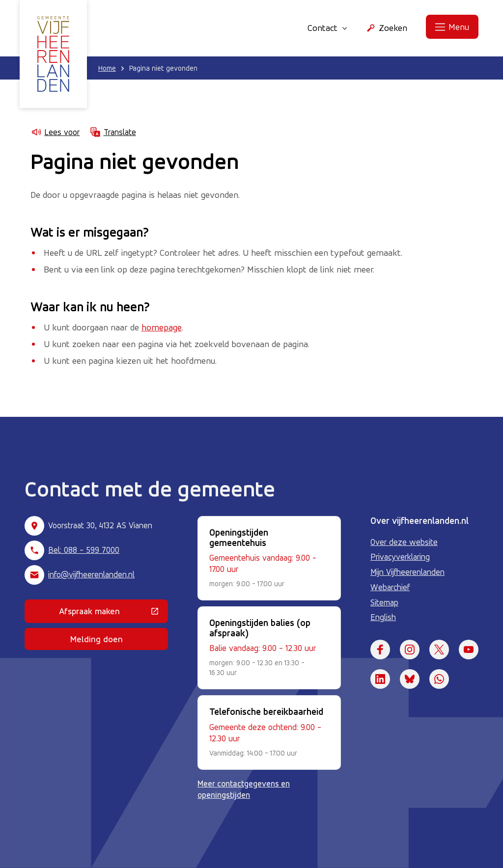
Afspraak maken (113, 613)
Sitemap (384, 602)
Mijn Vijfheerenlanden (407, 572)
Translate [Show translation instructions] (112, 132)
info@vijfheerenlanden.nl (91, 574)
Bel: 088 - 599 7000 (84, 550)
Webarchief (390, 587)
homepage (162, 327)
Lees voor (55, 132)
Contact (327, 27)
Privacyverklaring (400, 557)
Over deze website (404, 542)
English (383, 617)
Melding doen (97, 639)
